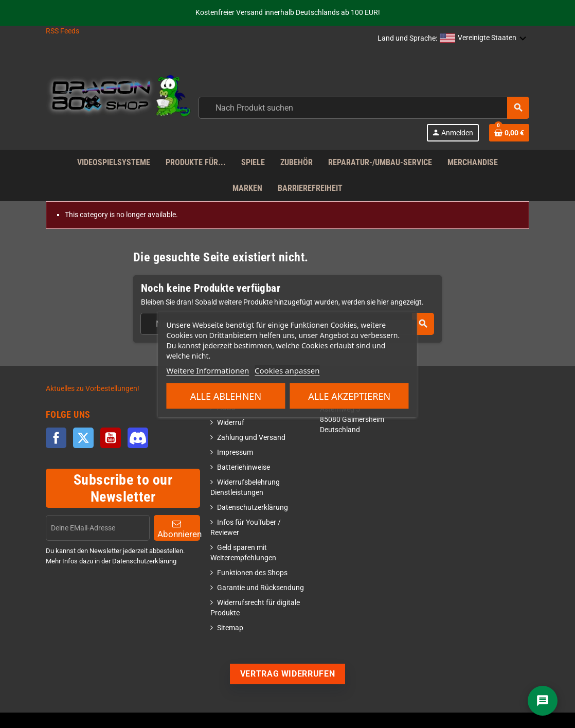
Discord (138, 438)
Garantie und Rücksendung (260, 588)
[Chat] (543, 701)
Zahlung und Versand (251, 438)
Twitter (83, 438)
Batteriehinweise (244, 467)
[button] (483, 39)
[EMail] (98, 528)
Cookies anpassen (287, 370)
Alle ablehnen (226, 396)
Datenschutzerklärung (253, 508)
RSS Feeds (62, 31)
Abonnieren (179, 529)
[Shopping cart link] (509, 133)
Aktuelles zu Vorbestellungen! (93, 389)
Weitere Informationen (208, 370)
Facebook (56, 438)
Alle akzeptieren (349, 396)
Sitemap (230, 628)
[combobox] (364, 108)
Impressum (235, 452)
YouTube (111, 438)
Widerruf (231, 423)
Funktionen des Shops (252, 573)
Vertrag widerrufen (288, 674)
